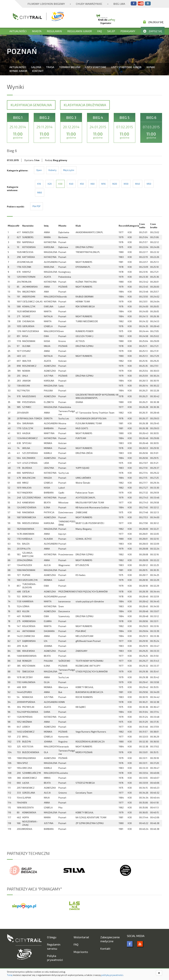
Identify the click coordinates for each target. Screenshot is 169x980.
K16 (39, 184)
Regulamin (54, 31)
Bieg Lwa (119, 4)
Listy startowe (96, 67)
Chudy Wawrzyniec (89, 4)
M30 (126, 184)
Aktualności (18, 31)
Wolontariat (81, 937)
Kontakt (38, 71)
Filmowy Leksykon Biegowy (46, 4)
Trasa (50, 67)
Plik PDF (37, 206)
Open (39, 170)
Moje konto (81, 952)
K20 (50, 184)
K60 (93, 184)
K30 (60, 184)
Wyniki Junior (18, 71)
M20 (115, 184)
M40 (138, 184)
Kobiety (52, 170)
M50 (149, 184)
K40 (71, 184)
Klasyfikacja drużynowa (85, 105)
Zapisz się (153, 31)
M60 (40, 192)
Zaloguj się (153, 22)
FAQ (100, 31)
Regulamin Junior (80, 31)
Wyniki (151, 67)
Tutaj (10, 975)
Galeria (36, 67)
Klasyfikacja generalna (31, 105)
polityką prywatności (112, 975)
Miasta (37, 31)
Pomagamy (128, 31)
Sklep (111, 31)
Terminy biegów (70, 67)
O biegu (52, 937)
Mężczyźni (69, 170)
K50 (82, 184)
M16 (103, 184)
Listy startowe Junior (126, 67)
